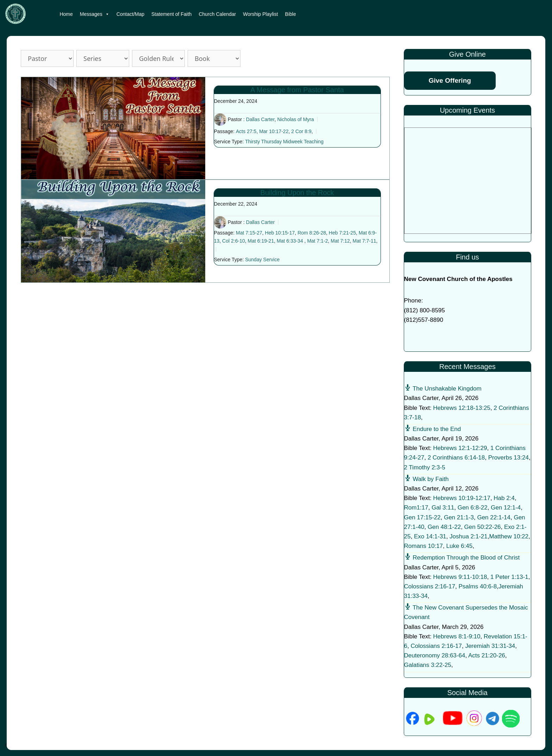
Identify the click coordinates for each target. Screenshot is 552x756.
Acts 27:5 (246, 131)
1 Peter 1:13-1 (509, 577)
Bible (291, 14)
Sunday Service (262, 260)
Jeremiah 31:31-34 (490, 646)
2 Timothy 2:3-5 (425, 467)
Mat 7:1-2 (317, 241)
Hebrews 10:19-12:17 (462, 498)
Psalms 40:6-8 (478, 586)
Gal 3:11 (443, 508)
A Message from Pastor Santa (297, 90)
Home (66, 14)
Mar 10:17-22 (274, 131)
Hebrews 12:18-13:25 (462, 408)
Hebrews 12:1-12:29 (460, 448)
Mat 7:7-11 (365, 241)
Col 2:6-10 (234, 241)
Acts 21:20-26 (487, 655)
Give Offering (450, 80)
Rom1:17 (416, 508)
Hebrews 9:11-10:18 (460, 577)
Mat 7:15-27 (249, 233)
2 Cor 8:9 (301, 131)
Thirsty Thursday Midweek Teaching (284, 142)
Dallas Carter (260, 119)
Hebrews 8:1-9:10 (457, 636)
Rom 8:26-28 (312, 233)
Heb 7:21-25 (342, 233)
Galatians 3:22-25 (428, 665)
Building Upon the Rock (297, 193)
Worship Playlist (260, 14)
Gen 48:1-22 (444, 527)
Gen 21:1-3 (459, 517)
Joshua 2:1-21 (469, 536)
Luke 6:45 (460, 546)
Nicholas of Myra (295, 119)
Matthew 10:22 (509, 536)
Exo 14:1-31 (430, 536)
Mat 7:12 (340, 241)
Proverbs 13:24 (509, 458)
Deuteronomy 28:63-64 (435, 655)
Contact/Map (130, 14)
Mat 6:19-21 (261, 241)
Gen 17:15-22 (422, 517)
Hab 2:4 (504, 498)
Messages (95, 14)
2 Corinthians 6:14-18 (456, 458)
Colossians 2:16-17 (430, 586)
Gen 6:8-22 (473, 508)
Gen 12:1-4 (506, 508)
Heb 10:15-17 (280, 233)
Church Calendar (217, 14)
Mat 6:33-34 (290, 241)
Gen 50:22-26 (483, 527)
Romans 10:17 (424, 546)
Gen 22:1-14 (494, 517)
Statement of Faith (171, 14)
